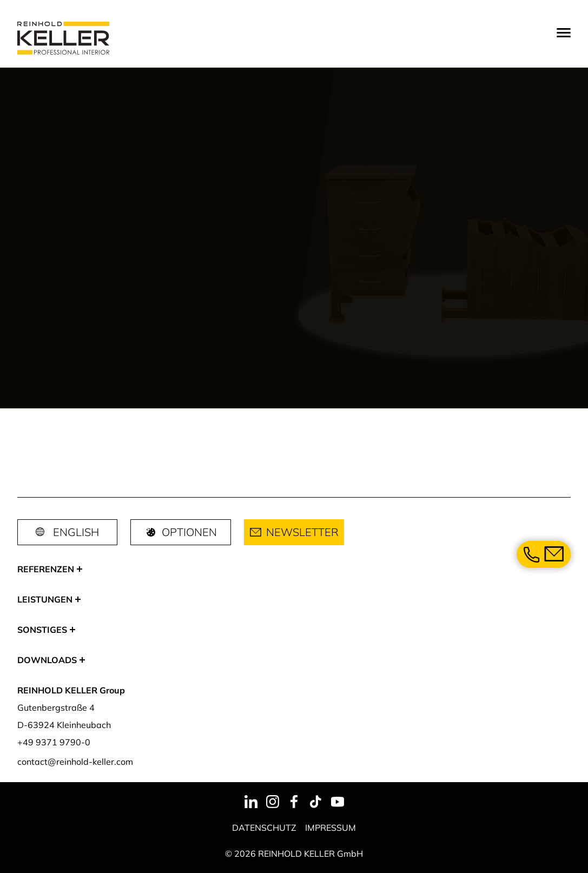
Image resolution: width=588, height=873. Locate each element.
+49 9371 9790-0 (54, 742)
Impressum (331, 828)
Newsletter (294, 532)
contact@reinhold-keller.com (75, 762)
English (76, 532)
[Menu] (564, 33)
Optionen (181, 532)
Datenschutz (264, 828)
